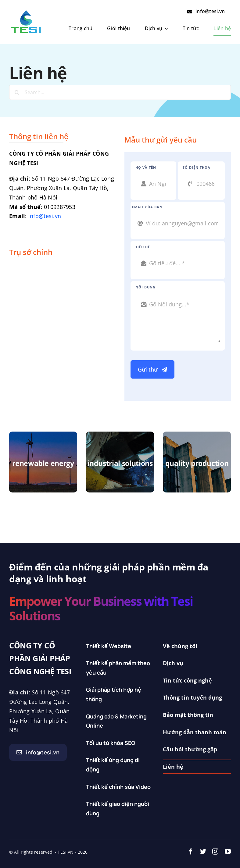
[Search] (17, 92)
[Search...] (120, 92)
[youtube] (228, 852)
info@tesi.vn (45, 216)
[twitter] (203, 852)
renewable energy (43, 463)
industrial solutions (120, 463)
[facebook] (191, 852)
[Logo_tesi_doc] (26, 12)
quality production (197, 463)
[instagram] (215, 852)
